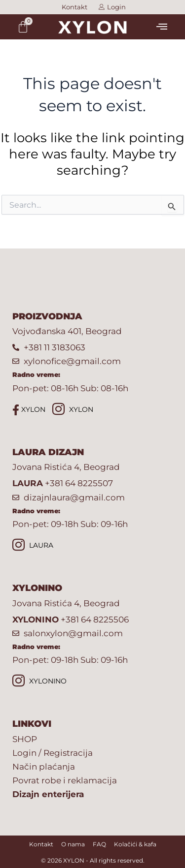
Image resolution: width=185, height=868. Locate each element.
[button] (162, 27)
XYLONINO (39, 682)
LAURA (33, 546)
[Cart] (23, 27)
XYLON (29, 410)
